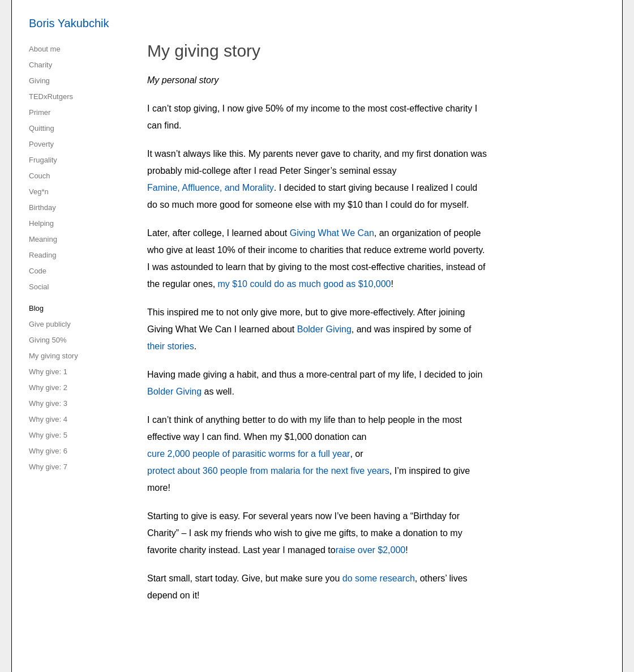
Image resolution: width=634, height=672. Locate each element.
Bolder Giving (324, 329)
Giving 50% (48, 340)
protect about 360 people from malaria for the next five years (268, 471)
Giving (39, 81)
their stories (171, 346)
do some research (379, 578)
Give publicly (50, 324)
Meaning (43, 239)
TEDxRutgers (51, 97)
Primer (40, 112)
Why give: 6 (48, 451)
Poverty (41, 144)
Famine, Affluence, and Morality (211, 188)
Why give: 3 (48, 403)
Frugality (43, 160)
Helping (41, 223)
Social (39, 287)
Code (38, 271)
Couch (40, 176)
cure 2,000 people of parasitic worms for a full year (249, 454)
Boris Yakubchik (69, 23)
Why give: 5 (48, 435)
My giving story (53, 356)
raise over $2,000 (371, 550)
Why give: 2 (48, 388)
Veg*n (39, 192)
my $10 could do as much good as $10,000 (305, 284)
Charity (40, 65)
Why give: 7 (48, 467)
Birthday (42, 207)
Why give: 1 (48, 372)
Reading (42, 255)
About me (45, 49)
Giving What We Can (332, 233)
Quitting (42, 128)
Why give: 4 (48, 419)
